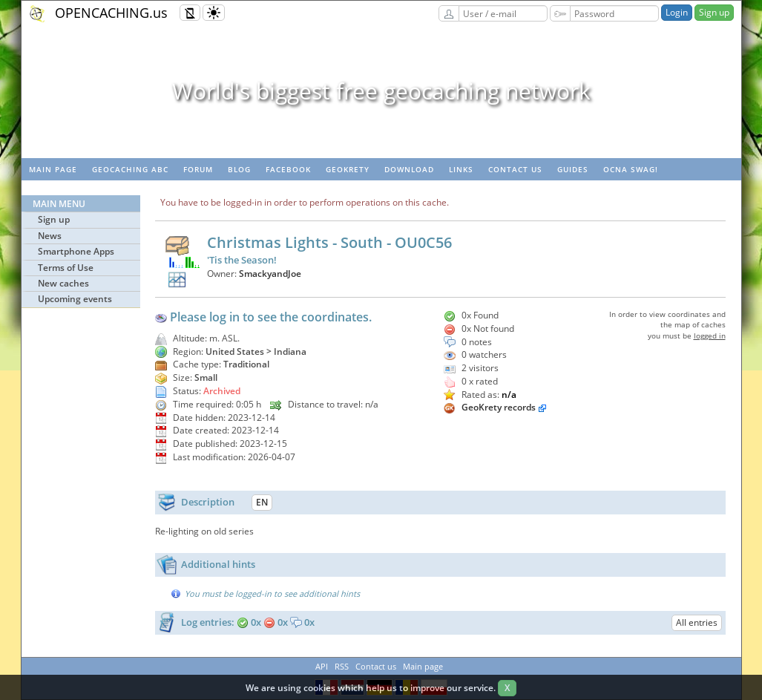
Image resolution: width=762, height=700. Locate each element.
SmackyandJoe (270, 274)
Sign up (714, 12)
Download (409, 169)
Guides (573, 169)
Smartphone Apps (76, 251)
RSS (342, 666)
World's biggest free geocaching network (381, 91)
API (322, 666)
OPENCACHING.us (111, 13)
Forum (198, 169)
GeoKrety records (499, 407)
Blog (239, 169)
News (50, 236)
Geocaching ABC (130, 169)
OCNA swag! (631, 169)
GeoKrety (348, 169)
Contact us (515, 169)
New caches (63, 283)
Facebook (288, 169)
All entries (697, 622)
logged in (710, 336)
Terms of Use (66, 268)
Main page (53, 169)
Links (461, 169)
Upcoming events (75, 299)
